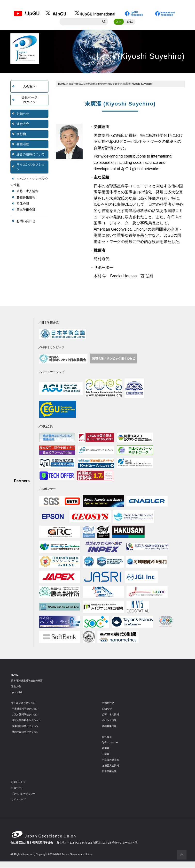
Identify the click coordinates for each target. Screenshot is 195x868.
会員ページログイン (29, 101)
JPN (119, 23)
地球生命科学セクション (27, 732)
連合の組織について (31, 155)
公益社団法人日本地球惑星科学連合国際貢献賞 (97, 84)
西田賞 (106, 749)
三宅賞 (106, 755)
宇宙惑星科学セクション (27, 709)
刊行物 (21, 135)
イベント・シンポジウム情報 (29, 183)
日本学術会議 (26, 210)
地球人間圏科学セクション (28, 721)
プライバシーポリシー (24, 794)
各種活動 (23, 145)
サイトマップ (19, 800)
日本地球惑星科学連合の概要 (28, 681)
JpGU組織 (17, 693)
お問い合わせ (26, 222)
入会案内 (29, 87)
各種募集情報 (26, 198)
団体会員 (23, 204)
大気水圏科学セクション (27, 715)
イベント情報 (110, 721)
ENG (130, 23)
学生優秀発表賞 (111, 760)
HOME (62, 84)
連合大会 (23, 125)
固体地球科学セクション (27, 727)
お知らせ (23, 114)
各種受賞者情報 (111, 766)
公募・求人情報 (27, 192)
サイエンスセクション (31, 168)
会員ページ (18, 788)
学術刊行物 (109, 703)
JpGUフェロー (111, 743)
